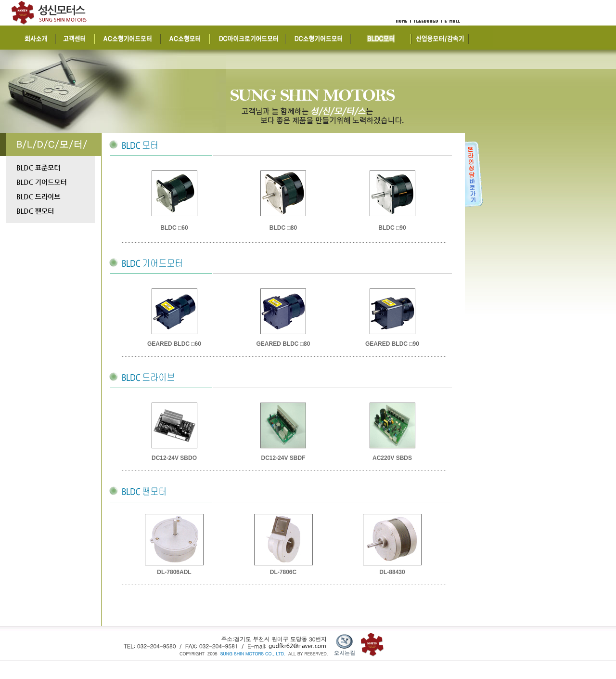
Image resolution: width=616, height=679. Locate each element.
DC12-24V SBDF (283, 458)
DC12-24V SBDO (174, 458)
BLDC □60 (174, 228)
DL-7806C (283, 572)
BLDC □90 (392, 228)
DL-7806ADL (174, 572)
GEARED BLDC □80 (283, 344)
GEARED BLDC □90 (392, 344)
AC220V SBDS (392, 458)
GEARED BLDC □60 (174, 344)
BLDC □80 (283, 228)
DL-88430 (392, 572)
